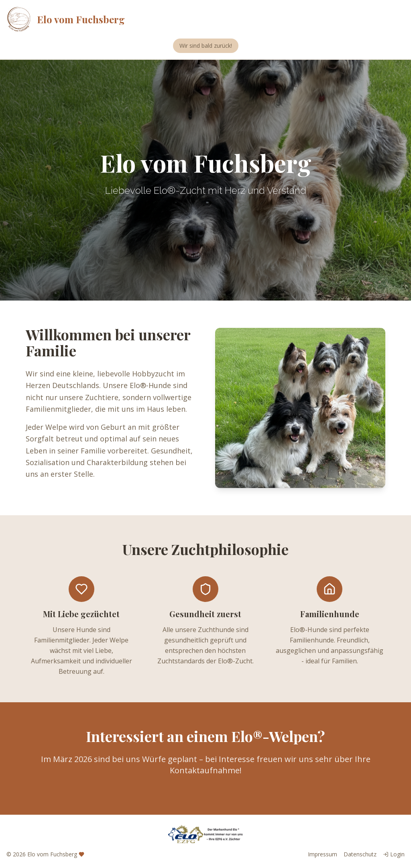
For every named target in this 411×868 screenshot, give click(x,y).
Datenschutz (360, 854)
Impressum (322, 854)
